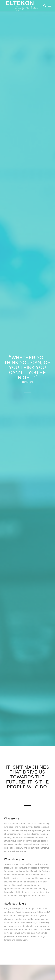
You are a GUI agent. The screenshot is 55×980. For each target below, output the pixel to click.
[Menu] (49, 6)
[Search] (43, 6)
